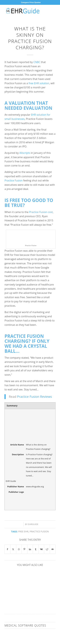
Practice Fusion (13, 180)
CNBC (37, 62)
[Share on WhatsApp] (19, 549)
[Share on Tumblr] (36, 549)
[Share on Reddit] (47, 549)
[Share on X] (13, 549)
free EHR (23, 531)
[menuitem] (31, 2)
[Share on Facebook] (7, 549)
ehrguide (33, 524)
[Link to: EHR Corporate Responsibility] (17, 582)
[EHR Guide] (25, 11)
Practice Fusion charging (24, 339)
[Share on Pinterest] (24, 549)
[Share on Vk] (41, 549)
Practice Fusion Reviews (35, 397)
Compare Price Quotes (31, 2)
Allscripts (25, 153)
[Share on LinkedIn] (30, 549)
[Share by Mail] (53, 549)
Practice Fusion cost (41, 212)
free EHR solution (39, 83)
